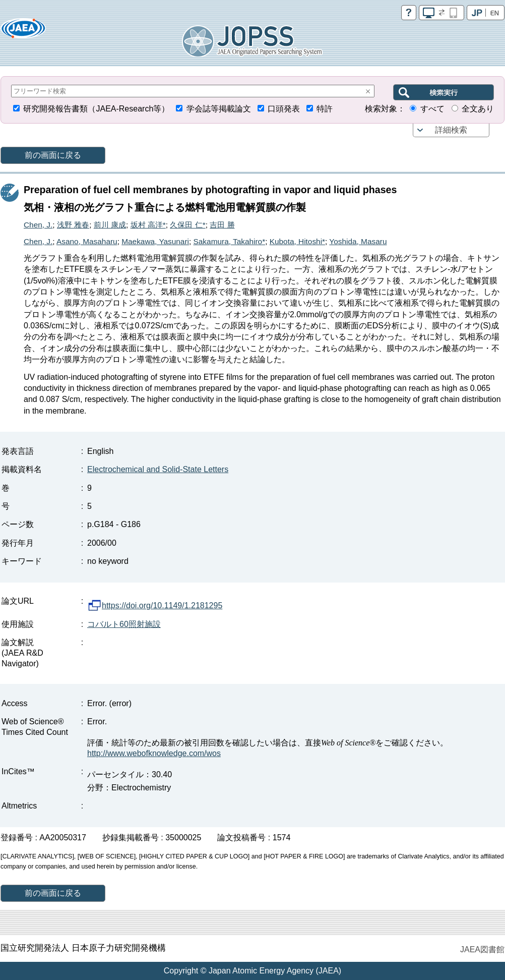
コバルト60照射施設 (124, 624)
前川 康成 (110, 225)
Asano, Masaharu (87, 241)
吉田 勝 (222, 225)
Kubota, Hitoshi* (297, 241)
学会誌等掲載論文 (219, 109)
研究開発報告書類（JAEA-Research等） (96, 109)
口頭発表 (284, 109)
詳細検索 (451, 130)
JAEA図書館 (482, 949)
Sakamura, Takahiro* (230, 241)
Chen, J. (38, 225)
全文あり (478, 109)
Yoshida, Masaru (358, 241)
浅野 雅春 (73, 225)
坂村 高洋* (148, 225)
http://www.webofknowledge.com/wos (154, 753)
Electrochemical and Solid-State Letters (158, 469)
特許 (325, 109)
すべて (432, 109)
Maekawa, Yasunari (155, 241)
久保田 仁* (187, 225)
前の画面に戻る (53, 155)
